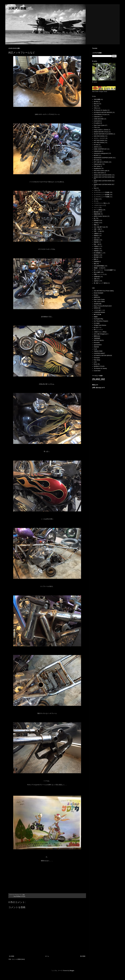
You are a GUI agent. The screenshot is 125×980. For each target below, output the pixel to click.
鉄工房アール (98, 328)
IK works (96, 145)
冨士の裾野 (97, 272)
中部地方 (96, 249)
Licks (95, 362)
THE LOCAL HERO (99, 302)
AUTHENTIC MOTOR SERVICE (103, 112)
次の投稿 (12, 956)
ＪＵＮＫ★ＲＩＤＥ (99, 310)
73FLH (96, 108)
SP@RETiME (98, 304)
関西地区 (96, 220)
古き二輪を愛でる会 (99, 227)
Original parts (98, 164)
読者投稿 (96, 262)
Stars (95, 188)
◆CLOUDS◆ (97, 315)
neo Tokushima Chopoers (101, 321)
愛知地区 (96, 212)
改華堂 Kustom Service (100, 216)
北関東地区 (97, 277)
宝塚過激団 (97, 338)
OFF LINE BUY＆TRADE (101, 162)
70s (95, 106)
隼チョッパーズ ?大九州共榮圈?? (104, 270)
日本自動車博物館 (99, 266)
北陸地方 (96, 281)
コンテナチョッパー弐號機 (101, 197)
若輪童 (96, 317)
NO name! (97, 160)
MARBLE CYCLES (99, 366)
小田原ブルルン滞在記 (100, 332)
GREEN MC (97, 308)
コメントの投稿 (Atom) (18, 959)
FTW (95, 127)
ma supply (97, 323)
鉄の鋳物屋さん (98, 253)
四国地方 (96, 236)
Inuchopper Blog (98, 319)
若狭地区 (96, 240)
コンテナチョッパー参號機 (101, 195)
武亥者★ (96, 347)
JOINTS (96, 147)
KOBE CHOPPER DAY (100, 149)
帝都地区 (96, 251)
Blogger (72, 971)
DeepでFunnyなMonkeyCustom (103, 306)
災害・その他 (98, 231)
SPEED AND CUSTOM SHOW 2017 (104, 184)
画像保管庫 (97, 214)
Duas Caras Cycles (99, 125)
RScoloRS (97, 343)
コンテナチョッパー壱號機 (101, 192)
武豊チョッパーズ (99, 274)
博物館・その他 (98, 268)
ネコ (95, 201)
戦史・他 (96, 244)
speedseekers (98, 345)
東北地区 (96, 257)
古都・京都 (97, 229)
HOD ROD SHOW (99, 136)
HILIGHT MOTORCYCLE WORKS (103, 134)
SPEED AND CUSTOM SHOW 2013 (104, 181)
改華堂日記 (97, 297)
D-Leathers (97, 123)
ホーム (47, 956)
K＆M (95, 349)
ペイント (96, 208)
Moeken (96, 295)
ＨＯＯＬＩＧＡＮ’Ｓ (100, 138)
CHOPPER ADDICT (99, 353)
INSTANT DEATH (99, 340)
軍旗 (95, 225)
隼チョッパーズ (98, 330)
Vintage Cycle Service (100, 325)
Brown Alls (97, 364)
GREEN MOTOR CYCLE (101, 132)
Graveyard (97, 358)
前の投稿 (83, 956)
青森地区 (96, 242)
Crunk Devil (97, 371)
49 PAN (96, 102)
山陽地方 (96, 233)
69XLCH (96, 104)
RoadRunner (97, 169)
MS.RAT (96, 156)
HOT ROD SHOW (99, 140)
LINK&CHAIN (98, 151)
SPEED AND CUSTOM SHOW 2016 (104, 177)
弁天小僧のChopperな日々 (101, 334)
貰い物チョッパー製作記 (101, 283)
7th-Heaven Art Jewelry (100, 110)
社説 (95, 238)
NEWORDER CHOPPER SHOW (103, 158)
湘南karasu (97, 336)
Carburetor (97, 117)
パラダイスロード (99, 205)
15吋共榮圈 (97, 99)
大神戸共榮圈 (17, 9)
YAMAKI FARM (98, 351)
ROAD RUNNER (98, 293)
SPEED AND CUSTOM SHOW (102, 175)
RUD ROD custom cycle (101, 171)
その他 (96, 199)
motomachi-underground (101, 153)
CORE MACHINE (99, 119)
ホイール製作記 (98, 210)
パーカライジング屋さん (101, 203)
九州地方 (96, 223)
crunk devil (97, 121)
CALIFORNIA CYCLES (19, 896)
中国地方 (96, 246)
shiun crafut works (99, 173)
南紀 (95, 264)
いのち (96, 190)
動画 (95, 259)
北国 (95, 279)
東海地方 (96, 255)
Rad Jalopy (97, 166)
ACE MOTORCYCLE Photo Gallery (104, 291)
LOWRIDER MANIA (99, 312)
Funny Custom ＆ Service (101, 130)
